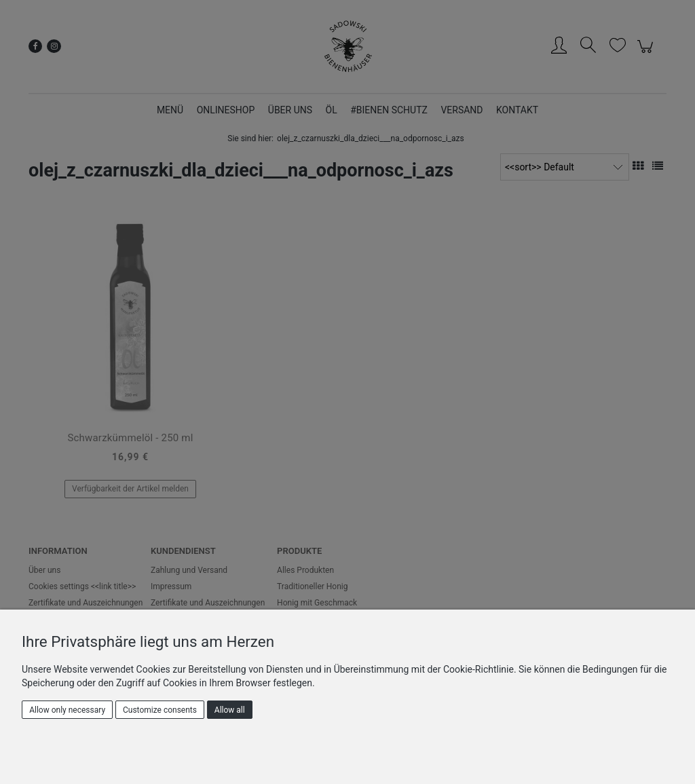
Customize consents (160, 710)
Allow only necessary (67, 710)
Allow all (230, 710)
